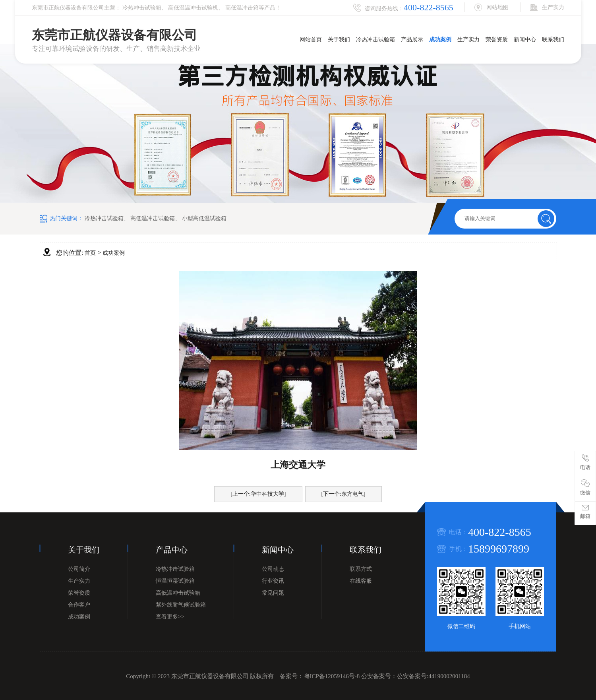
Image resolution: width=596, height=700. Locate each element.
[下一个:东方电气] (343, 494)
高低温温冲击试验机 (193, 8)
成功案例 (440, 40)
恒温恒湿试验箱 (175, 581)
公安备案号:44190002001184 (433, 676)
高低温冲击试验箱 (153, 218)
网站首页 (311, 40)
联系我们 (553, 40)
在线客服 (361, 581)
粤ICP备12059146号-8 (332, 676)
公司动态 (273, 569)
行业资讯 (273, 581)
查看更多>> (170, 617)
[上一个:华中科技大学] (258, 494)
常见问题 (273, 593)
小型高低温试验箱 (204, 218)
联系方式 (361, 569)
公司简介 (79, 569)
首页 (90, 253)
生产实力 (468, 40)
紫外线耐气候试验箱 (181, 605)
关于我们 (339, 40)
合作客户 (79, 605)
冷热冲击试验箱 (142, 8)
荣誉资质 (497, 40)
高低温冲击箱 (242, 8)
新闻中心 (525, 40)
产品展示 (412, 40)
